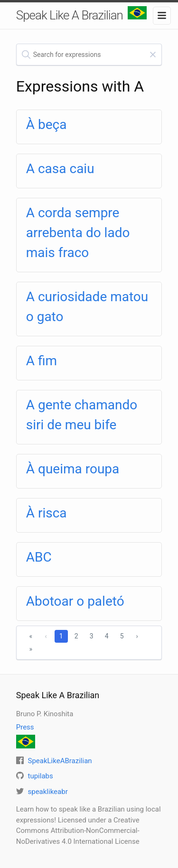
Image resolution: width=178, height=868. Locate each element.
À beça (47, 125)
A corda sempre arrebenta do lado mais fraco (78, 233)
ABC (39, 557)
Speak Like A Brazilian (81, 14)
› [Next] (137, 636)
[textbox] (89, 55)
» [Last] (31, 649)
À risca (47, 513)
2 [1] (76, 636)
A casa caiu (60, 169)
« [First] (31, 636)
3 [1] (92, 636)
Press (25, 727)
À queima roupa (73, 469)
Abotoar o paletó (75, 601)
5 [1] (122, 636)
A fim (42, 361)
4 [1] (107, 636)
